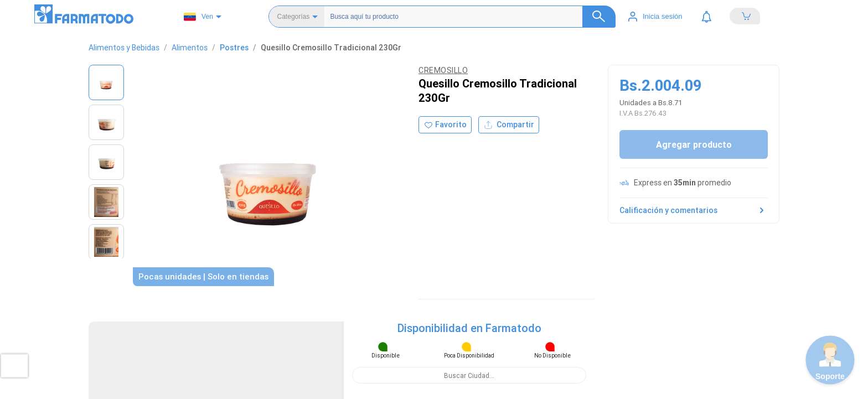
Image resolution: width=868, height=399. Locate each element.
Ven (198, 17)
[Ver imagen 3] (106, 162)
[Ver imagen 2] (106, 122)
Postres (234, 48)
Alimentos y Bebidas (124, 48)
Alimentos (190, 48)
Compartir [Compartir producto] (509, 125)
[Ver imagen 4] (106, 202)
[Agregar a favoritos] (445, 125)
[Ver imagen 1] (106, 82)
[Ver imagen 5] (106, 242)
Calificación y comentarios (694, 210)
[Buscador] (463, 17)
